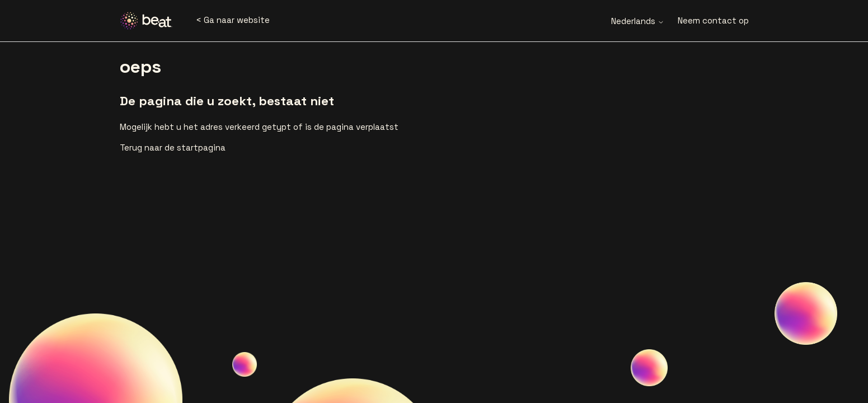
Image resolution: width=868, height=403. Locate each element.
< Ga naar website (233, 20)
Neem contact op (713, 20)
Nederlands (638, 21)
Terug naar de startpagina (173, 147)
